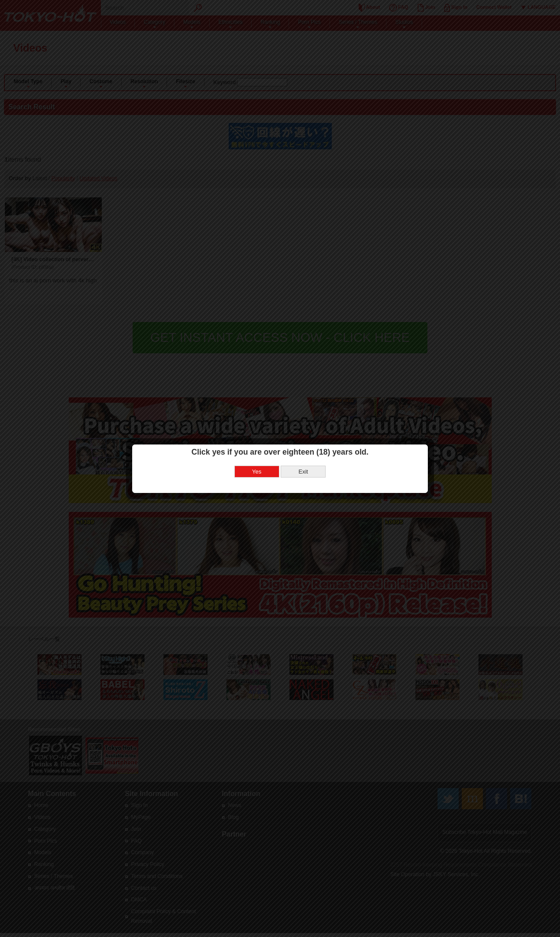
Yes (257, 446)
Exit (303, 446)
